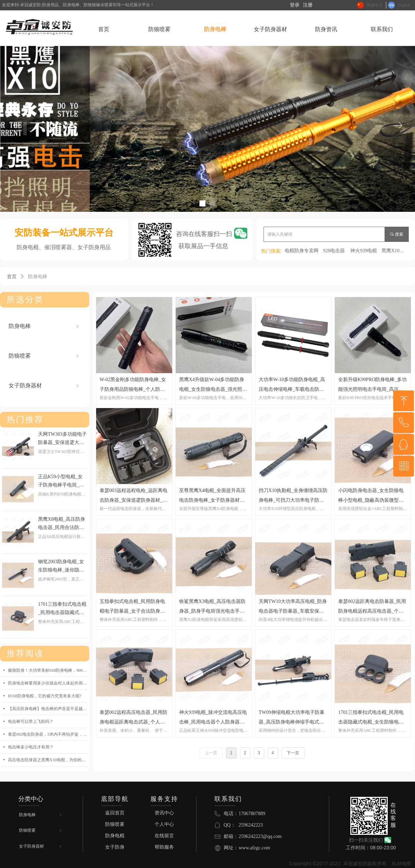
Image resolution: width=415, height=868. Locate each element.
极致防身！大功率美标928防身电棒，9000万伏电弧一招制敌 (48, 670)
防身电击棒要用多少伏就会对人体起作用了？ (48, 683)
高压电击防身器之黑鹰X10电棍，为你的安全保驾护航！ (48, 760)
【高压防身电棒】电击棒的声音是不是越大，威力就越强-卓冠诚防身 (48, 709)
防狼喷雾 (44, 356)
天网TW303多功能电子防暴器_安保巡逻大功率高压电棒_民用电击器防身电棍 (62, 439)
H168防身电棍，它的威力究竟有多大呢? (45, 696)
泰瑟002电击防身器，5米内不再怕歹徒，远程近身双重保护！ (48, 734)
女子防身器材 (44, 386)
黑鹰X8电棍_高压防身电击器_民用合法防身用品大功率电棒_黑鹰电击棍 (62, 524)
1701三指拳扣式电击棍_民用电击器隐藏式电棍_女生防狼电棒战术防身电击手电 (62, 609)
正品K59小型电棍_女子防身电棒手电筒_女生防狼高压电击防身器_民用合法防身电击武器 (62, 482)
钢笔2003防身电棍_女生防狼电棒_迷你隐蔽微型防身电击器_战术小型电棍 (61, 567)
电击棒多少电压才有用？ (31, 747)
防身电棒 (38, 277)
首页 (12, 277)
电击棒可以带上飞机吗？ (31, 721)
